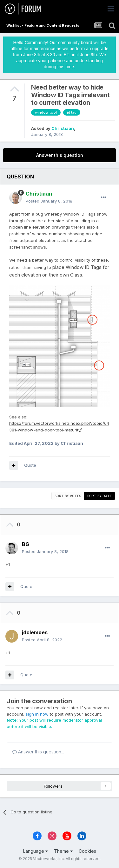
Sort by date (99, 496)
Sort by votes (68, 496)
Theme (63, 851)
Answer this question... (38, 752)
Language (36, 851)
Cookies (87, 851)
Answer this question (60, 155)
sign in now (37, 714)
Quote (30, 465)
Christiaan (63, 128)
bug (39, 214)
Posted (49, 201)
